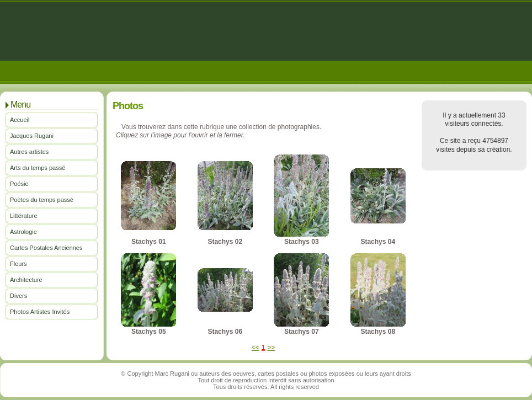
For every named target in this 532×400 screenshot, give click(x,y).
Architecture (26, 280)
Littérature (24, 216)
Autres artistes (29, 152)
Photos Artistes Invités (40, 312)
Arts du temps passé (38, 168)
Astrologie (23, 232)
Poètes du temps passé (42, 200)
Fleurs (18, 264)
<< (256, 348)
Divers (18, 296)
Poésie (19, 184)
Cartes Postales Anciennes (46, 248)
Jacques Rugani (32, 136)
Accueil (20, 120)
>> (271, 348)
